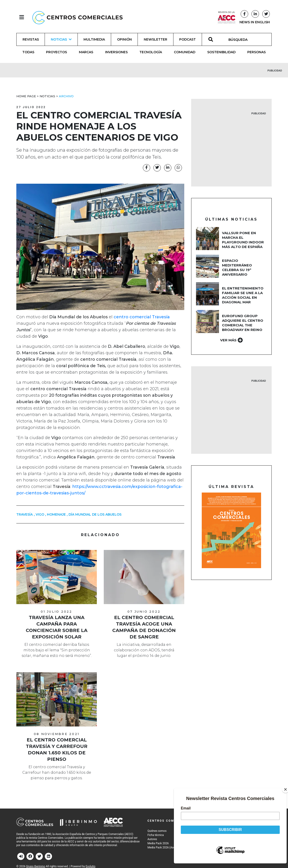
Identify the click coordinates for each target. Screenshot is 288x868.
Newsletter (156, 39)
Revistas (31, 39)
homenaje (56, 514)
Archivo (66, 96)
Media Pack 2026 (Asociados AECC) (170, 847)
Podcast (187, 39)
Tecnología (151, 52)
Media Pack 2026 (158, 843)
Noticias (47, 96)
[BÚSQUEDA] (240, 39)
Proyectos (56, 52)
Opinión (124, 39)
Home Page (26, 96)
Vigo (40, 514)
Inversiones (116, 52)
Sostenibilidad (221, 52)
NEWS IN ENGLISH (255, 22)
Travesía (24, 514)
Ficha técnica (156, 835)
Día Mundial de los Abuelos (95, 514)
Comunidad (185, 52)
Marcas (86, 52)
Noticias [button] (61, 39)
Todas (28, 52)
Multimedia (94, 39)
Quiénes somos (157, 831)
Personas (256, 52)
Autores (152, 839)
